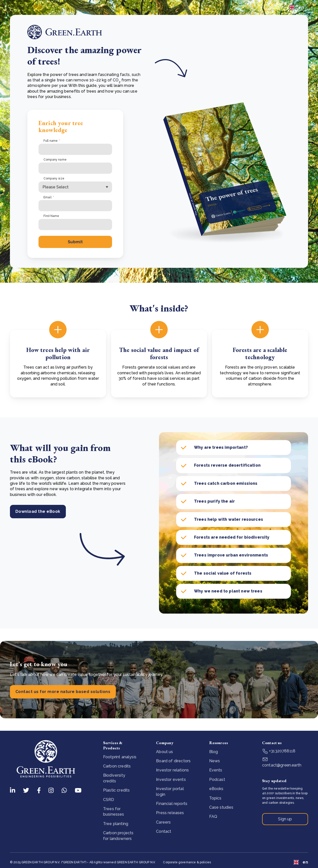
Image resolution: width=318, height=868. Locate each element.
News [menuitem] (215, 761)
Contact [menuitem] (164, 831)
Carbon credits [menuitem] (117, 766)
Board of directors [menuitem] (173, 761)
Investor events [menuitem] (171, 780)
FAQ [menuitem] (213, 816)
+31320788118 (279, 751)
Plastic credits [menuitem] (116, 790)
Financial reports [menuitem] (172, 804)
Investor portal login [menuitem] (170, 791)
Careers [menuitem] (163, 822)
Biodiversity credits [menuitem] (114, 778)
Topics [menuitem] (215, 798)
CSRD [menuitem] (109, 800)
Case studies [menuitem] (221, 807)
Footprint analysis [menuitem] (120, 757)
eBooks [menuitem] (216, 789)
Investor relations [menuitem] (172, 770)
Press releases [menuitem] (170, 813)
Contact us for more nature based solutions (63, 692)
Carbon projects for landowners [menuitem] (118, 836)
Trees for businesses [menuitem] (114, 812)
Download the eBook (38, 511)
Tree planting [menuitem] (116, 824)
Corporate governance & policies (187, 862)
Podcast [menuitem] (217, 780)
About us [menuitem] (164, 752)
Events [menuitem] (216, 770)
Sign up (285, 819)
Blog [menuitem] (214, 752)
